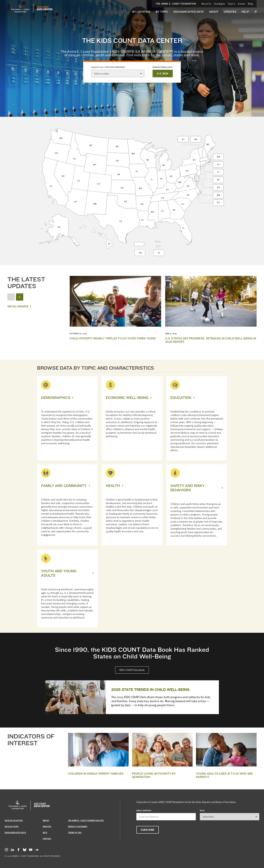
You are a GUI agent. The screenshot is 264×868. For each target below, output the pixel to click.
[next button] (20, 297)
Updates (230, 12)
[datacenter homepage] (45, 8)
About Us (206, 4)
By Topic (162, 12)
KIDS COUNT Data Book (132, 670)
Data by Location (14, 820)
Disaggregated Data (189, 12)
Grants (241, 4)
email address (144, 810)
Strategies (220, 4)
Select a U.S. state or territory (108, 67)
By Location (141, 12)
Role (202, 810)
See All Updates (18, 306)
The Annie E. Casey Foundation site (86, 820)
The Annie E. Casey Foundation (176, 4)
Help (245, 12)
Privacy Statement (78, 826)
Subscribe (148, 830)
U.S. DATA (163, 73)
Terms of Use (75, 832)
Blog (250, 4)
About (214, 12)
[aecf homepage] (20, 8)
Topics (231, 4)
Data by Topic (12, 826)
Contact (47, 839)
